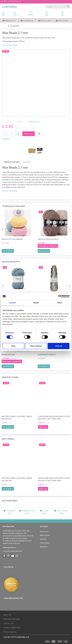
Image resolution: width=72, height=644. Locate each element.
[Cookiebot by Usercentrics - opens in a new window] (60, 296)
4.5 (14, 21)
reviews (20, 122)
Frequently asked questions (12, 551)
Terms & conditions (12, 628)
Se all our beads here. (10, 191)
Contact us (8, 623)
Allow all (59, 346)
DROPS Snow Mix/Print (48, 239)
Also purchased (9, 501)
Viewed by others (10, 377)
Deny (13, 346)
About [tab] (59, 303)
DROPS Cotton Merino (12, 239)
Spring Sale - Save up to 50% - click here (11, 1)
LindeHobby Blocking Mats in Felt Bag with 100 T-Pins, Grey (54, 418)
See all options (8, 251)
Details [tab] (36, 303)
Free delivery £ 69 (28, 21)
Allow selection (36, 346)
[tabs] (63, 14)
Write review (34, 122)
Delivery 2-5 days (63, 21)
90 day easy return (46, 21)
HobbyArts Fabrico (47, 355)
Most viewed (8, 439)
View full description (10, 45)
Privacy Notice (10, 632)
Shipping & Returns (9, 547)
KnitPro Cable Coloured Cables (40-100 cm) (17, 418)
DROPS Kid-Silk (8, 355)
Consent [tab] (13, 303)
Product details (12, 162)
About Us (7, 615)
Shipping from (9, 21)
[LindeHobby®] (9, 6)
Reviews (27, 162)
